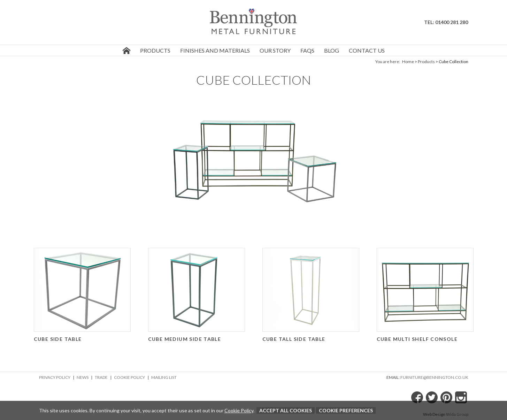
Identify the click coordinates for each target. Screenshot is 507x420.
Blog (332, 50)
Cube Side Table (58, 339)
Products (155, 50)
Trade (101, 377)
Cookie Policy (129, 377)
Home (408, 62)
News (83, 377)
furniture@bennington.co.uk (434, 377)
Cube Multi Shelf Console (417, 339)
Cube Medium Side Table (185, 339)
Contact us (367, 50)
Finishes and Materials (215, 50)
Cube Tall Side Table (294, 339)
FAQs (307, 50)
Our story (275, 50)
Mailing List (164, 377)
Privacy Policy (55, 377)
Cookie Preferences (346, 410)
